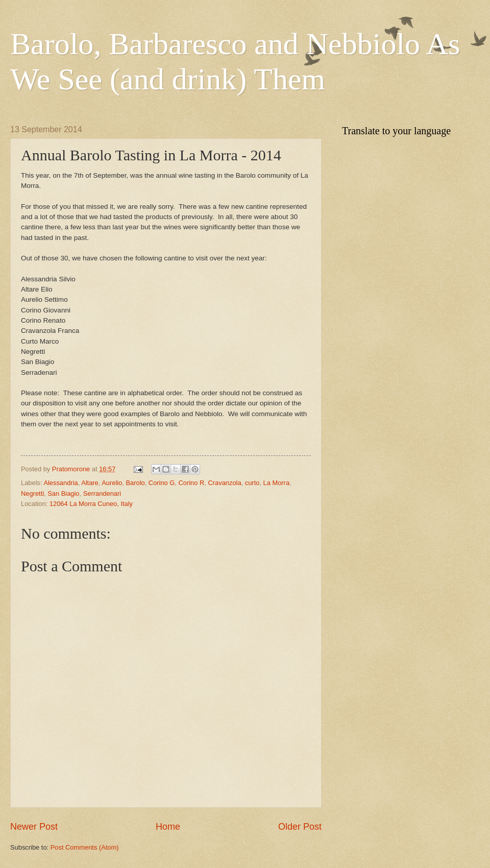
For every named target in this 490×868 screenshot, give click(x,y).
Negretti (32, 493)
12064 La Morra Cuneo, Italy (91, 504)
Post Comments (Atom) (85, 847)
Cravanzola (224, 483)
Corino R (192, 483)
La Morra (277, 483)
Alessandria (60, 483)
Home (168, 827)
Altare (90, 483)
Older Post (300, 827)
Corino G (162, 483)
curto (252, 483)
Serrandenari (102, 493)
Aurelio (112, 483)
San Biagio (63, 493)
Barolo (135, 483)
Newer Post (34, 827)
